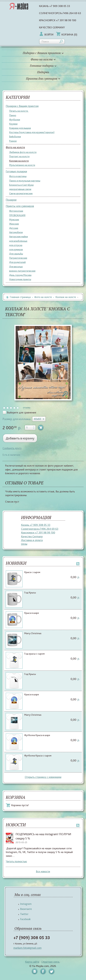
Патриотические (18, 258)
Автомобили (16, 232)
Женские (14, 224)
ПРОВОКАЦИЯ (17, 215)
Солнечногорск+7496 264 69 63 (60, 13)
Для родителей (17, 262)
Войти (46, 35)
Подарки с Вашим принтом (43, 53)
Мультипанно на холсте (22, 165)
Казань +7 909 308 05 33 (55, 6)
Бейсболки (15, 137)
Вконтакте (26, 909)
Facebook (25, 919)
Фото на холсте (43, 59)
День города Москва (20, 275)
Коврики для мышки (20, 128)
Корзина (67, 35)
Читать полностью (16, 861)
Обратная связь (50, 962)
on (4, 408)
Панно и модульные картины (25, 181)
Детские (14, 228)
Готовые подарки (43, 66)
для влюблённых (18, 241)
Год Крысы (30, 593)
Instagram (26, 904)
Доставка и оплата (32, 540)
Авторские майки (18, 237)
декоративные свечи (20, 189)
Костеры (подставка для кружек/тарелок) (32, 132)
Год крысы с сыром (34, 654)
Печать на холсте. (19, 111)
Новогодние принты (20, 279)
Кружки (13, 124)
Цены (24, 544)
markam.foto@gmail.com (27, 948)
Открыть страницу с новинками (43, 777)
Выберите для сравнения (22, 412)
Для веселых (16, 267)
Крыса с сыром (32, 572)
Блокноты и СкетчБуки (21, 185)
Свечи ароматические (21, 193)
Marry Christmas (33, 633)
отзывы (27, 407)
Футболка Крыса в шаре (37, 735)
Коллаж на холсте (19, 161)
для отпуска (16, 245)
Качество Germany (52, 27)
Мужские (14, 220)
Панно (13, 115)
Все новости (43, 871)
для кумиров (16, 249)
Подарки (43, 72)
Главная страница (18, 297)
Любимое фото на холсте (23, 152)
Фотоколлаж (16, 211)
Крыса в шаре (32, 613)
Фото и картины (18, 176)
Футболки (15, 120)
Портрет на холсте (19, 156)
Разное (13, 141)
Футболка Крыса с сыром (38, 756)
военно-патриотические (22, 271)
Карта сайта (32, 962)
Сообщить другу (12, 448)
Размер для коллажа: (17, 419)
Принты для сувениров (43, 79)
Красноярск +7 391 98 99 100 (58, 20)
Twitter (24, 914)
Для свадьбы (16, 254)
